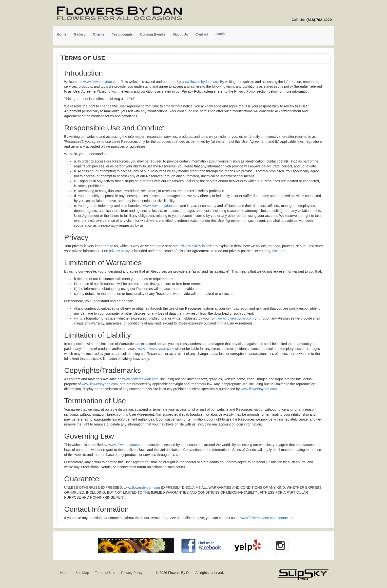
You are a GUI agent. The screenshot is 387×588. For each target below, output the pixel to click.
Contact (202, 34)
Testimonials (122, 34)
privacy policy (119, 251)
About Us (180, 34)
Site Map (82, 573)
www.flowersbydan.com (101, 82)
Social (221, 34)
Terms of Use (105, 573)
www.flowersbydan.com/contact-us (267, 518)
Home (62, 34)
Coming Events (153, 34)
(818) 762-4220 (319, 20)
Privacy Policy (190, 246)
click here (279, 251)
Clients (99, 34)
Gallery (80, 34)
